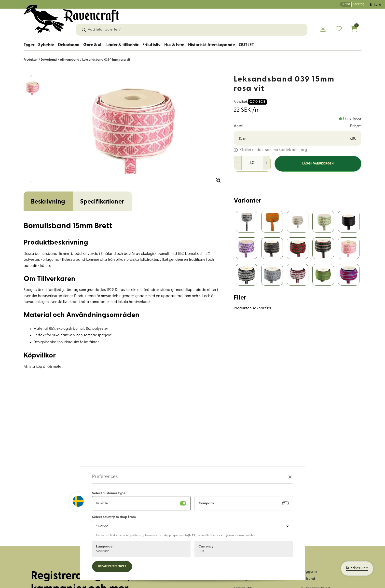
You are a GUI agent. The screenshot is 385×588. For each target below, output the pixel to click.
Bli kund (376, 5)
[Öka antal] (267, 163)
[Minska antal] (238, 163)
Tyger (29, 45)
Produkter (31, 60)
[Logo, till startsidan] (71, 19)
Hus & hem (174, 45)
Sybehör (46, 45)
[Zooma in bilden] (217, 178)
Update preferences (112, 567)
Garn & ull (93, 45)
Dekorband (69, 45)
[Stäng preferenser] (290, 477)
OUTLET (246, 45)
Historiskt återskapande (212, 45)
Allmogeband (70, 60)
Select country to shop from (114, 517)
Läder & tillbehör (123, 45)
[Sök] (84, 30)
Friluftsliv (151, 45)
